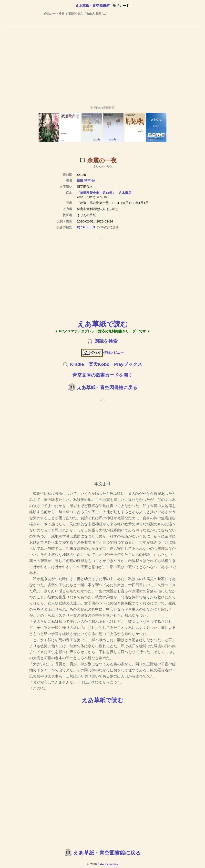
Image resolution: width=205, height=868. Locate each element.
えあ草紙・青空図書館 (92, 6)
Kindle (77, 364)
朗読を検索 (106, 341)
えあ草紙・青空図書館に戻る (107, 387)
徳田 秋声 (84, 181)
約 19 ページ (86, 227)
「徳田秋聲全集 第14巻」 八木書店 (104, 193)
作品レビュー (103, 352)
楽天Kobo (99, 364)
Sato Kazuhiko (108, 864)
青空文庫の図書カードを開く (103, 375)
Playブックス (128, 364)
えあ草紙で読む (103, 324)
